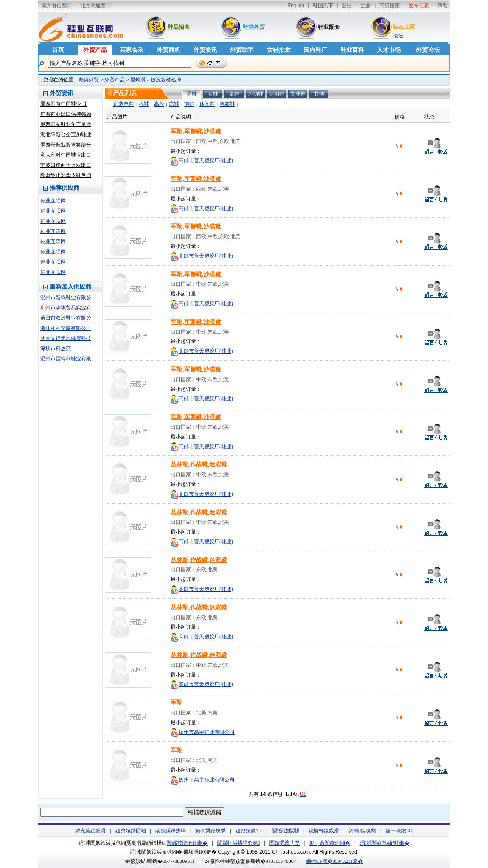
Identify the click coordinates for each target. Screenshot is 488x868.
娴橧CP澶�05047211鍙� (334, 861)
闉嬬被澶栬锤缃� (187, 843)
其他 (319, 94)
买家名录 (132, 50)
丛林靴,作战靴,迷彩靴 (199, 513)
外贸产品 (95, 50)
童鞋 (234, 94)
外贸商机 (168, 50)
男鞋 (192, 94)
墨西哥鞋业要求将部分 (66, 145)
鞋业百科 (352, 50)
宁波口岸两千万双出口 (66, 165)
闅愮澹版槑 (286, 831)
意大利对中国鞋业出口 (66, 155)
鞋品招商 (179, 27)
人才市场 (389, 50)
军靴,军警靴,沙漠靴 (196, 131)
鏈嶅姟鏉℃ (249, 831)
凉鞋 (174, 104)
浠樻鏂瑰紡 (362, 831)
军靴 (177, 703)
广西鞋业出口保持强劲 (66, 114)
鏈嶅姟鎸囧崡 (131, 831)
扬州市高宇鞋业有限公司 (207, 732)
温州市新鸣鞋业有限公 (66, 298)
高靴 (159, 104)
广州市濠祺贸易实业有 (66, 308)
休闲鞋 (277, 94)
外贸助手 (242, 50)
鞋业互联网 (53, 201)
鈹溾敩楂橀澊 (166, 80)
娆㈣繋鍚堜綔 (210, 831)
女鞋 (213, 94)
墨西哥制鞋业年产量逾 (66, 124)
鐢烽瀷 (138, 80)
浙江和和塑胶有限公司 (66, 328)
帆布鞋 (227, 104)
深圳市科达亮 (56, 348)
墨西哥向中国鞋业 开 (64, 104)
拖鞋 (189, 104)
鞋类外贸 (254, 27)
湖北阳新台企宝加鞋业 (66, 135)
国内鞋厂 (315, 50)
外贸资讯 (205, 50)
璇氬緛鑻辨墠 (171, 831)
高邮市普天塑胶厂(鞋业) (206, 160)
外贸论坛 (428, 50)
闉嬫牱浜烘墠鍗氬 (238, 843)
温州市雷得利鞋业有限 (66, 359)
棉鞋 (144, 104)
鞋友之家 (404, 27)
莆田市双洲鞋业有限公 (66, 318)
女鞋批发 (279, 50)
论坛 (398, 36)
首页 (58, 50)
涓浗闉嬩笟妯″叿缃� (385, 843)
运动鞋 (255, 94)
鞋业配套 (329, 27)
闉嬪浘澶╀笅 (285, 843)
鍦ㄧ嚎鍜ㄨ (399, 831)
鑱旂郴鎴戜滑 (324, 831)
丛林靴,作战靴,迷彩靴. (200, 465)
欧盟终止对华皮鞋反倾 (66, 175)
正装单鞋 (123, 104)
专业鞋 (298, 94)
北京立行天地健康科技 (66, 338)
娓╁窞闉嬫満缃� (330, 843)
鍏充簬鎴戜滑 (90, 831)
